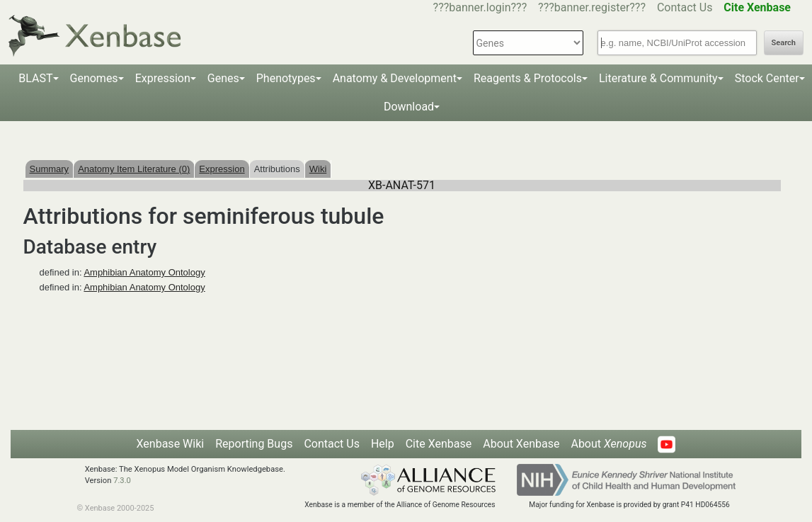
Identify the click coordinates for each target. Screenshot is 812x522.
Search (784, 43)
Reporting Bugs (254, 444)
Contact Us (685, 7)
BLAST (35, 78)
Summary (50, 169)
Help (383, 444)
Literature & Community (658, 78)
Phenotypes (286, 78)
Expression (163, 78)
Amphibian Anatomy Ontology (144, 272)
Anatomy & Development (395, 78)
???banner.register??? (592, 7)
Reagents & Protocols (528, 78)
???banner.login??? (480, 7)
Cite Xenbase (439, 444)
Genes (223, 78)
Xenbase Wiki (171, 444)
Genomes (94, 78)
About (608, 444)
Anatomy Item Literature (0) (134, 169)
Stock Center (767, 78)
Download (409, 107)
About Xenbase (521, 444)
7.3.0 (122, 481)
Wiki (318, 169)
